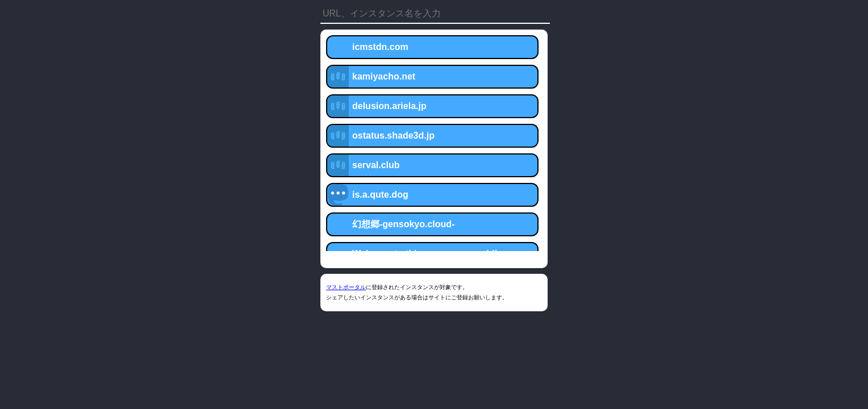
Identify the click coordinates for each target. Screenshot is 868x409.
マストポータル (346, 287)
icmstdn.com (380, 47)
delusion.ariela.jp (389, 106)
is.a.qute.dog (380, 195)
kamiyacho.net (384, 76)
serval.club (376, 165)
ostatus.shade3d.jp (393, 135)
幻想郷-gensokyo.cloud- (403, 224)
